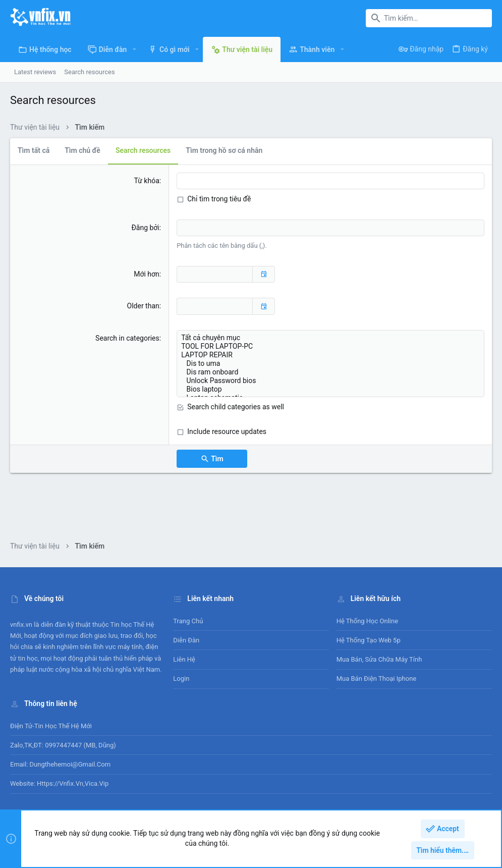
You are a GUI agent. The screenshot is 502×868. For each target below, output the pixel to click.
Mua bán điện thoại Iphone (377, 679)
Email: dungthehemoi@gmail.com (60, 764)
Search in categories (127, 338)
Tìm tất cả (34, 150)
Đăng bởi (145, 228)
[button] (134, 49)
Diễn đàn (186, 640)
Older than (143, 306)
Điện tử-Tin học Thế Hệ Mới (51, 726)
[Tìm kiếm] (429, 18)
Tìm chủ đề (82, 150)
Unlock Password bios (330, 381)
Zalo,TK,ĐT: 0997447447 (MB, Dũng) (63, 745)
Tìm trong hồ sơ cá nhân (224, 150)
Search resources (143, 150)
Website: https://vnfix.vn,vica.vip (59, 783)
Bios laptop (330, 389)
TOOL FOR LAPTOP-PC (330, 346)
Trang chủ (188, 621)
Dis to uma (330, 364)
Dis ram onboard (330, 372)
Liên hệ (184, 659)
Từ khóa (147, 181)
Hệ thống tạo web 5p (369, 640)
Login (181, 679)
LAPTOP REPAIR (330, 355)
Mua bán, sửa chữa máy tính (379, 659)
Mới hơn (147, 274)
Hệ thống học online (367, 621)
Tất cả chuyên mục (330, 338)
